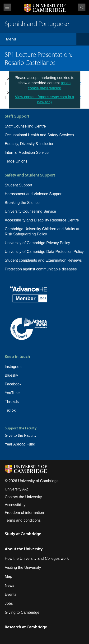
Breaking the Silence (22, 203)
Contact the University (23, 497)
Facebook (13, 384)
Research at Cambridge (26, 627)
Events (11, 594)
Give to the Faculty (21, 435)
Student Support (19, 185)
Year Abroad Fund (20, 444)
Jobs (9, 603)
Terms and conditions (23, 520)
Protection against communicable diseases (41, 269)
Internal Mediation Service (27, 152)
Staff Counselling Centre (25, 126)
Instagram (13, 367)
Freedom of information (24, 513)
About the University (24, 549)
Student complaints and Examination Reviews (43, 260)
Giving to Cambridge (22, 612)
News (9, 585)
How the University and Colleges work (37, 558)
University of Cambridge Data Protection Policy (44, 252)
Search (82, 7)
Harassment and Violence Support (34, 194)
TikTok (10, 410)
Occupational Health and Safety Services (39, 135)
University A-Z (17, 489)
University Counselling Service (30, 211)
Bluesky (11, 375)
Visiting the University (23, 567)
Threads (12, 402)
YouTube (12, 393)
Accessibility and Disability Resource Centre (42, 220)
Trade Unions (16, 161)
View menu (7, 7)
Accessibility (15, 505)
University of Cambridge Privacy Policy (37, 243)
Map (8, 576)
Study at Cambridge (23, 534)
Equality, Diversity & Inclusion (30, 144)
